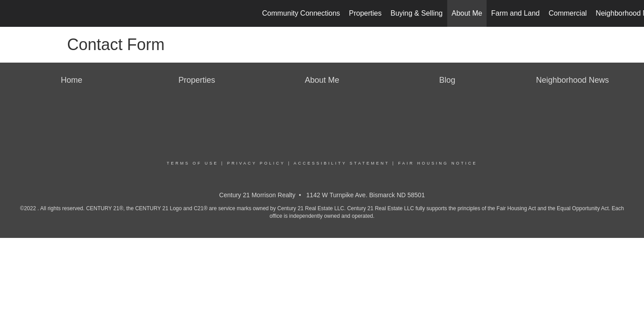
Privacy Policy (256, 163)
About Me (467, 13)
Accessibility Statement (342, 163)
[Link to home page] (11, 13)
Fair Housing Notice (438, 163)
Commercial (568, 13)
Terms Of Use (193, 163)
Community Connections (301, 13)
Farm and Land (515, 13)
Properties (365, 13)
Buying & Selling (417, 13)
